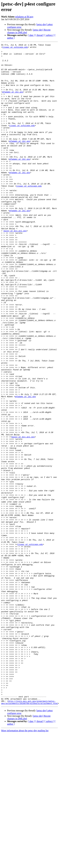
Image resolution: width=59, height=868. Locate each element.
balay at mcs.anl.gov (15, 268)
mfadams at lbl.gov (24, 17)
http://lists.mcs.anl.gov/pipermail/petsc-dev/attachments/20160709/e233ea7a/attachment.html (29, 834)
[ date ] (31, 35)
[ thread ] (40, 35)
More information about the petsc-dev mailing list (25, 863)
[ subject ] (49, 35)
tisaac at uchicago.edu (15, 48)
